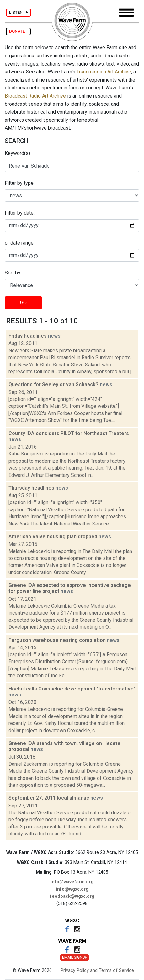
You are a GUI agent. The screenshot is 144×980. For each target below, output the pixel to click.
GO (23, 303)
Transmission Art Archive (104, 72)
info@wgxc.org (72, 889)
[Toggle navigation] (126, 13)
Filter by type (19, 183)
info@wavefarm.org (72, 882)
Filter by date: (20, 213)
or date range (19, 243)
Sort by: (13, 273)
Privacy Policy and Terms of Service (97, 970)
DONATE (18, 31)
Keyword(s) (17, 153)
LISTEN (19, 12)
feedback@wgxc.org (72, 896)
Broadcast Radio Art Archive (35, 96)
